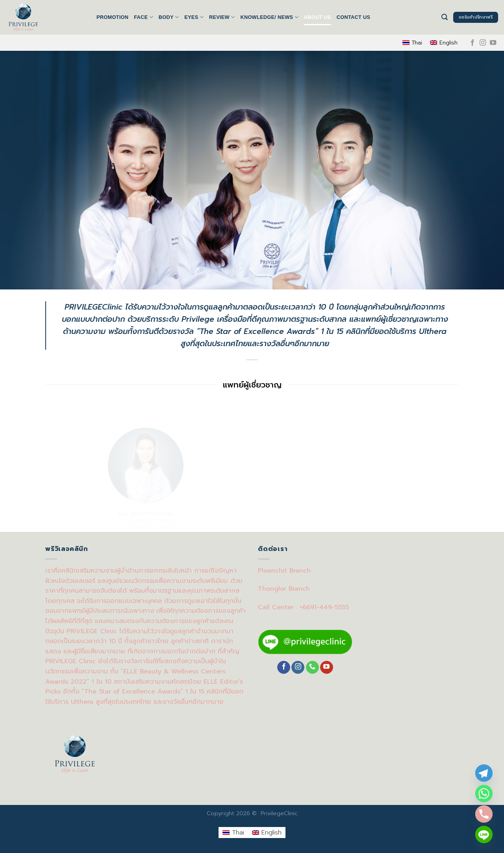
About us (318, 17)
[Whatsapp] (484, 794)
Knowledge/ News (269, 17)
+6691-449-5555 (324, 607)
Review (222, 17)
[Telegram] (484, 773)
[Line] (484, 834)
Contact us (354, 17)
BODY (169, 17)
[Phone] (484, 814)
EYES (194, 17)
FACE (144, 17)
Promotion (112, 17)
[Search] (445, 17)
